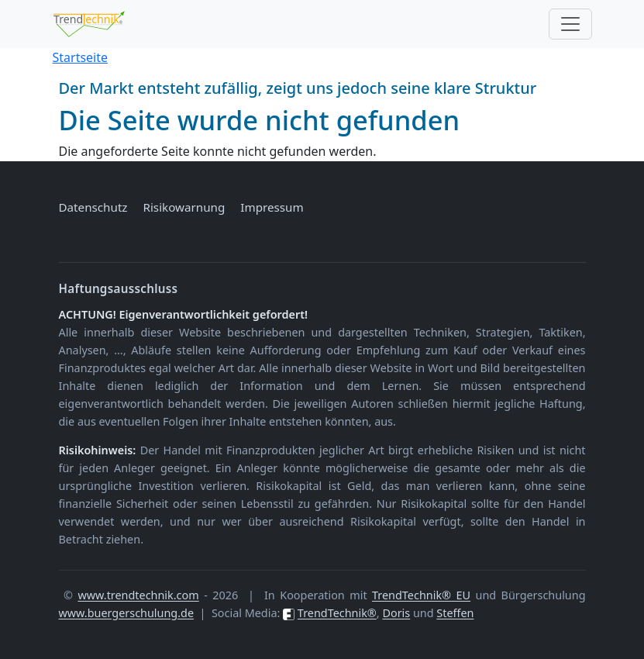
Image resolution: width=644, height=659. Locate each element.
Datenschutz (93, 207)
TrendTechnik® (337, 613)
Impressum (272, 207)
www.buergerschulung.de (127, 613)
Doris (396, 613)
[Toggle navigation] (570, 24)
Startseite (81, 57)
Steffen (455, 613)
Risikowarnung (184, 207)
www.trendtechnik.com (138, 595)
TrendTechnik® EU (421, 595)
